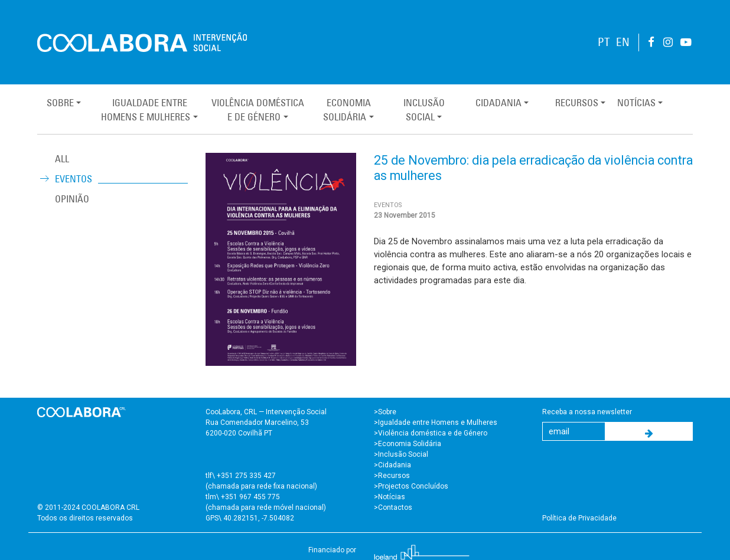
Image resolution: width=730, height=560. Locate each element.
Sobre (60, 103)
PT (604, 42)
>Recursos (392, 476)
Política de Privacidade (579, 518)
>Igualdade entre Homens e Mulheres (436, 423)
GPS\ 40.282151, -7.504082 (250, 518)
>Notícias (390, 497)
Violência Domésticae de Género (258, 110)
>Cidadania (392, 465)
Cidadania (498, 103)
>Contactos (393, 507)
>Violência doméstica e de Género (431, 433)
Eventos (74, 179)
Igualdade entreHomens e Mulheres (146, 110)
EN (623, 42)
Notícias (636, 103)
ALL (62, 159)
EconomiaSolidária (347, 110)
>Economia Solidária (408, 444)
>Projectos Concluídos (411, 486)
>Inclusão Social (401, 454)
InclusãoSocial (424, 110)
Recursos (577, 103)
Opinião (72, 199)
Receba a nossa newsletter (587, 412)
